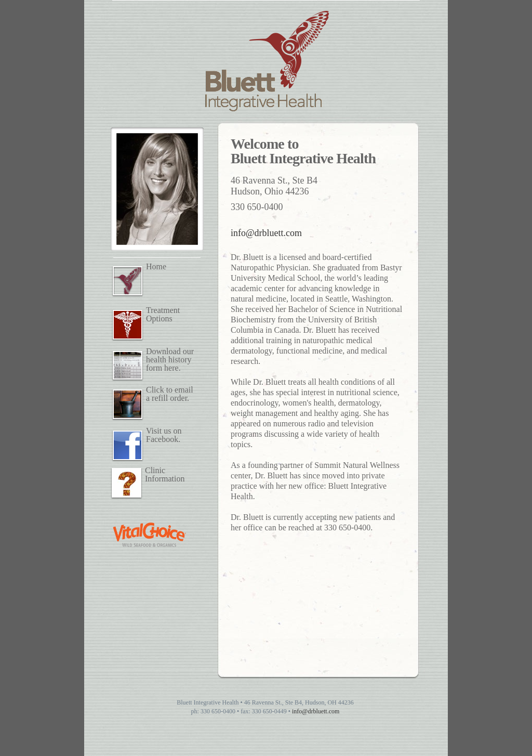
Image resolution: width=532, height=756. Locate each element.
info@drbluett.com (266, 233)
